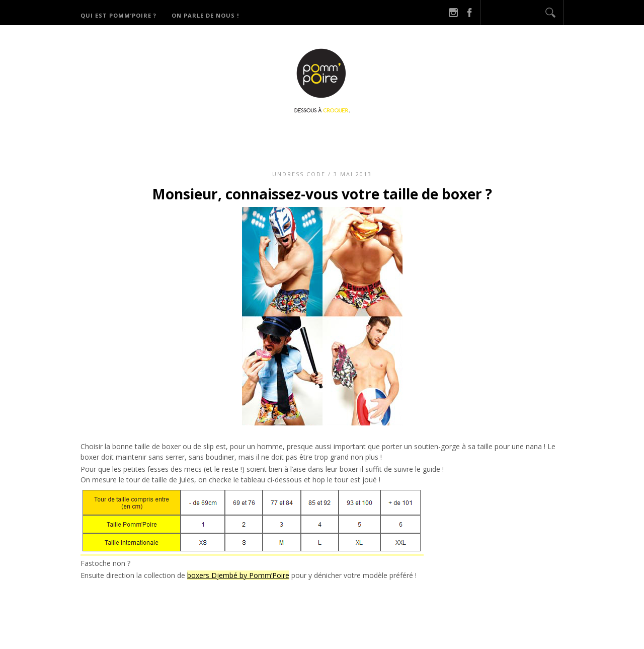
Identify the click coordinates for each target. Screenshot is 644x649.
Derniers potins (412, 136)
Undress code (299, 174)
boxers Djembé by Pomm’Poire (238, 575)
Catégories (336, 136)
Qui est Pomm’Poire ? (118, 15)
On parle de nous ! (205, 15)
